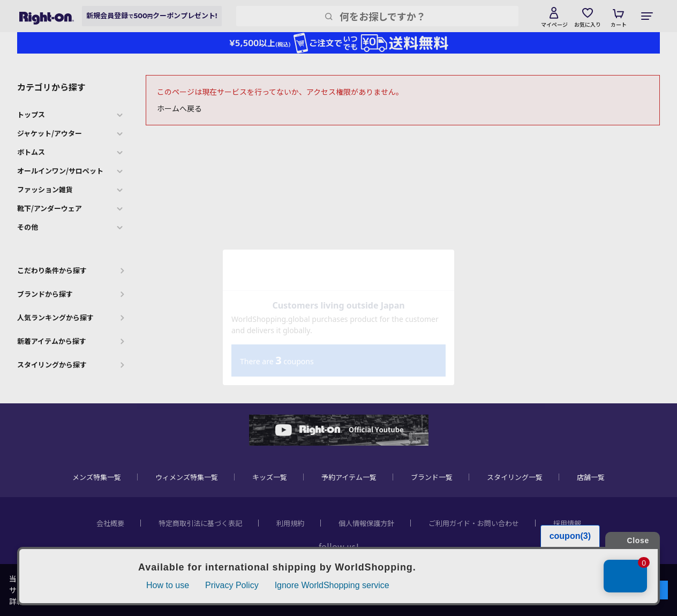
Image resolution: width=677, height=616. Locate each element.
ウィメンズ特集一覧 (187, 477)
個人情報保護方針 (366, 523)
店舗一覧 (591, 477)
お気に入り (588, 24)
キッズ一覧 (270, 477)
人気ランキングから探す (55, 317)
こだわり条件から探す (52, 270)
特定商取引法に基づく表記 (200, 523)
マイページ (554, 24)
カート (619, 24)
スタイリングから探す (52, 365)
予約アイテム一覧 (349, 477)
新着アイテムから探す (52, 341)
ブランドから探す (45, 294)
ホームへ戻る (179, 108)
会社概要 (110, 523)
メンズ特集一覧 (97, 477)
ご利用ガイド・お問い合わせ (474, 523)
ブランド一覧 (432, 477)
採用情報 (567, 523)
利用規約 (290, 523)
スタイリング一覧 (515, 477)
